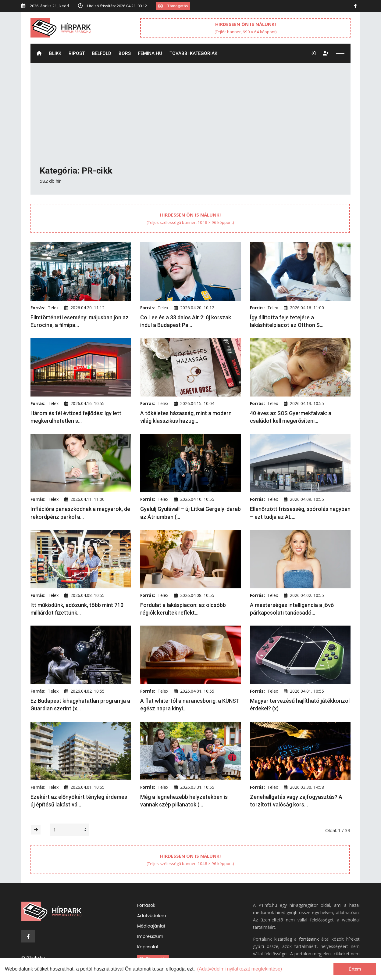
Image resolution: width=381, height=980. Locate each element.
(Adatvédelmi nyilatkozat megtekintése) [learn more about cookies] (240, 969)
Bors (125, 53)
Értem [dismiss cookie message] (355, 969)
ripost (77, 53)
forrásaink (309, 939)
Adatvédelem (152, 916)
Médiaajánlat (151, 926)
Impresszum (150, 936)
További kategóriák (193, 53)
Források (146, 905)
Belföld (102, 53)
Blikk (55, 53)
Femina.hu (150, 53)
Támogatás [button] (173, 6)
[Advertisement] (190, 119)
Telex (53, 308)
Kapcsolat (148, 947)
